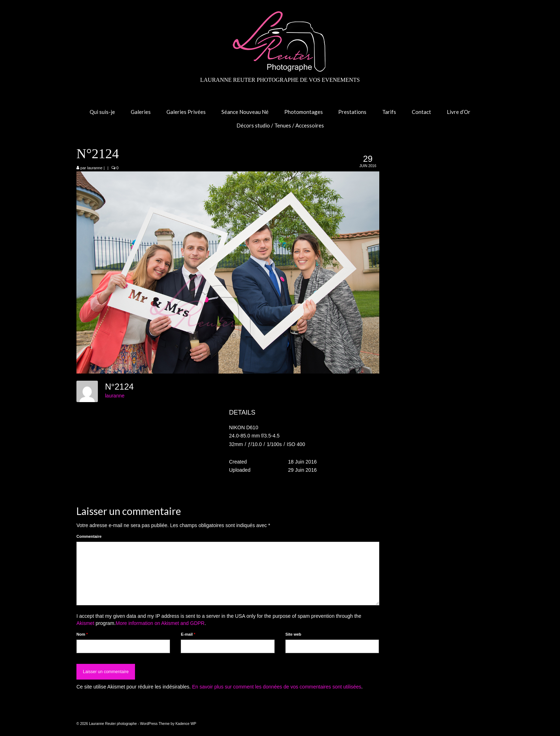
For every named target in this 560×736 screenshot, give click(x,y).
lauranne (95, 168)
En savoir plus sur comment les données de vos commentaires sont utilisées (277, 687)
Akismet (85, 623)
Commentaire (89, 536)
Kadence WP (186, 724)
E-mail (188, 634)
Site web (293, 634)
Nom (82, 634)
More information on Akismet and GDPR (160, 623)
